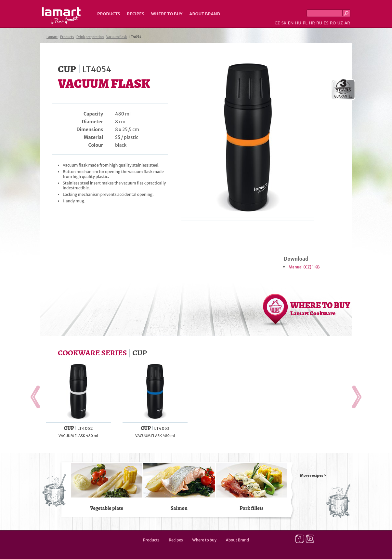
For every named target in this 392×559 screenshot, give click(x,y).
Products (109, 14)
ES (326, 23)
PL (305, 23)
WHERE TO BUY (320, 308)
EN (291, 23)
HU (298, 23)
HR (312, 23)
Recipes (135, 14)
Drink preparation (90, 37)
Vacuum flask (117, 37)
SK (284, 23)
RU (319, 23)
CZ (277, 23)
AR (347, 23)
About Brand (205, 14)
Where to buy (167, 14)
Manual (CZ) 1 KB (304, 267)
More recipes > (313, 475)
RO (333, 23)
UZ (340, 23)
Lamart (62, 17)
